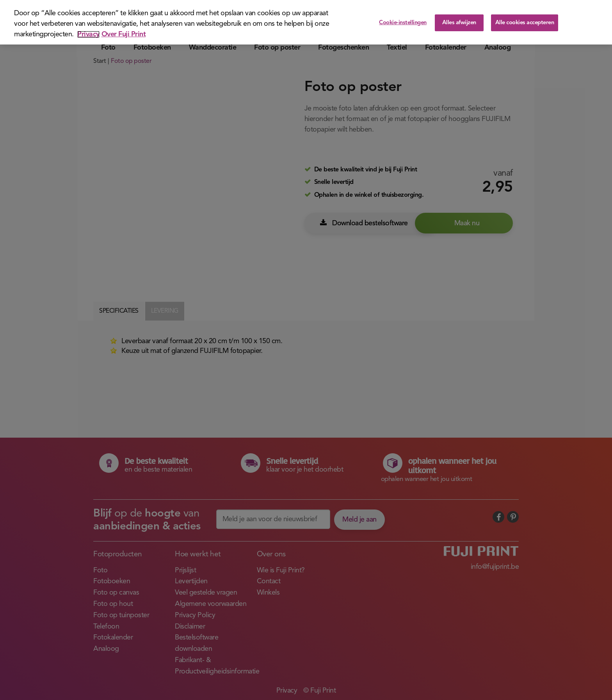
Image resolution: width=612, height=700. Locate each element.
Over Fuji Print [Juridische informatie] (124, 31)
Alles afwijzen (459, 20)
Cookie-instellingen (403, 20)
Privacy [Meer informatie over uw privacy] (88, 31)
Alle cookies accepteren (525, 20)
